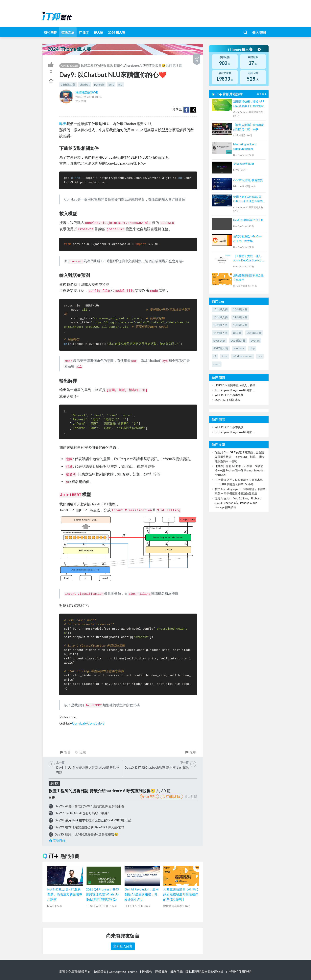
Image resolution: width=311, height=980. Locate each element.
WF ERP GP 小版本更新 (229, 395)
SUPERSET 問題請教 (227, 400)
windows (239, 348)
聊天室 (98, 32)
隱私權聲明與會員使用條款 (204, 972)
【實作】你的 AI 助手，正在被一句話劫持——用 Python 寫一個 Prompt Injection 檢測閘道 (240, 470)
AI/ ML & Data (70, 66)
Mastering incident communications (245, 146)
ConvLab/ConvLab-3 (88, 723)
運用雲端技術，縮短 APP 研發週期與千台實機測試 (249, 104)
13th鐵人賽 (221, 317)
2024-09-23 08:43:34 (89, 97)
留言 (65, 752)
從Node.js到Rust (244, 164)
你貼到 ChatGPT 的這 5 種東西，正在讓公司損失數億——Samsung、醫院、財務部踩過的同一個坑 (239, 457)
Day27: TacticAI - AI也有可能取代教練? (82, 813)
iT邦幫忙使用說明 (239, 972)
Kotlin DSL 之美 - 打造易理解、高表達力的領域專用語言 (65, 894)
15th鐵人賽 (221, 309)
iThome (132, 972)
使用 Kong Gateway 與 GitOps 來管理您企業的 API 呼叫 (248, 199)
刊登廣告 (146, 972)
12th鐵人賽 (240, 325)
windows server (243, 356)
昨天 (63, 124)
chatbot (85, 84)
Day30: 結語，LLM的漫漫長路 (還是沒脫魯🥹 (86, 834)
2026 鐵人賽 (117, 32)
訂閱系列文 (171, 796)
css (260, 356)
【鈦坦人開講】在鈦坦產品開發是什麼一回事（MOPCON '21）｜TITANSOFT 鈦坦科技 (249, 127)
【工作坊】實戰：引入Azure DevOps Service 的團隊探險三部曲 (249, 259)
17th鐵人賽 (221, 325)
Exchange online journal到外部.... (235, 390)
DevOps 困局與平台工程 (248, 220)
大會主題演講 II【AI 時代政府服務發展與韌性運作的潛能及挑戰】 (181, 894)
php (252, 348)
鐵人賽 (237, 333)
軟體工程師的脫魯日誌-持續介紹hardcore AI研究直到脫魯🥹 (123, 65)
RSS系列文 (149, 796)
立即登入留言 (123, 946)
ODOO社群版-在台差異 (248, 180)
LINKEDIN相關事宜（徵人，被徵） (236, 385)
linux (225, 356)
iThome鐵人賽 (244, 49)
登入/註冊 (259, 32)
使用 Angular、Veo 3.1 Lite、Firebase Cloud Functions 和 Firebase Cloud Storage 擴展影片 (238, 503)
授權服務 (161, 972)
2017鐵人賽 (221, 348)
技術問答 (50, 32)
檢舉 (190, 752)
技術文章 (68, 32)
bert (111, 84)
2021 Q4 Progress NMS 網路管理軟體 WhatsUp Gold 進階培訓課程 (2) (102, 894)
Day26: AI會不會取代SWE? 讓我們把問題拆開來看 (89, 806)
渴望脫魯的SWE (87, 92)
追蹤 (80, 752)
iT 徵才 (84, 32)
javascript (219, 341)
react (217, 364)
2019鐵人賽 (254, 333)
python (255, 341)
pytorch (99, 84)
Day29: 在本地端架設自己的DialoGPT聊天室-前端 (90, 827)
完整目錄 (57, 841)
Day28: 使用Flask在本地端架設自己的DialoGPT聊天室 (93, 820)
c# (215, 356)
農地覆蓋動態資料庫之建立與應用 (249, 278)
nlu (120, 84)
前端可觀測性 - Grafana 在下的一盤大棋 (248, 238)
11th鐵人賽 (221, 333)
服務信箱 (177, 972)
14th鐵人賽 (240, 317)
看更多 (262, 94)
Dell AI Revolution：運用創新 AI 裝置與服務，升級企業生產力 (142, 894)
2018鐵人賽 (238, 341)
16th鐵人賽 (68, 84)
